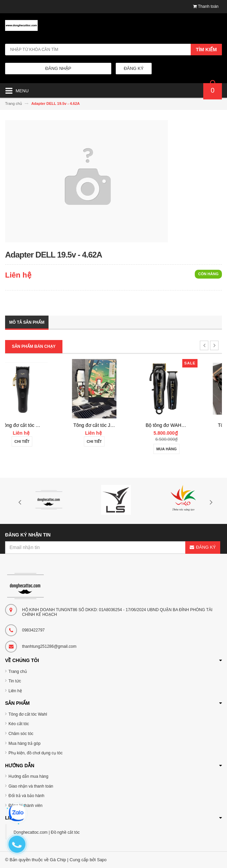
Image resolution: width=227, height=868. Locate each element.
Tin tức (15, 681)
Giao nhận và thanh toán (31, 786)
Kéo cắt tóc (19, 724)
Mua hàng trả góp (24, 743)
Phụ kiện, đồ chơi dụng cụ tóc (35, 753)
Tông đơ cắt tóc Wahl (28, 714)
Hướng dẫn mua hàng (28, 776)
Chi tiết (41, 441)
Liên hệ (15, 691)
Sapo (102, 860)
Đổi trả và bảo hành (26, 796)
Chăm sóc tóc (21, 734)
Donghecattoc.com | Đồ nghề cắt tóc (47, 832)
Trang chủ (18, 672)
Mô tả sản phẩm (27, 322)
